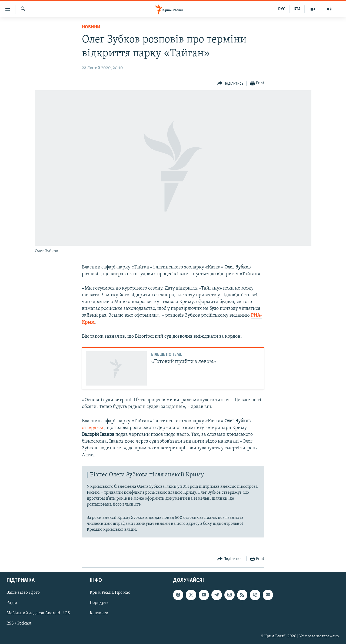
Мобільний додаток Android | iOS (38, 613)
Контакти (99, 613)
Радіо (12, 603)
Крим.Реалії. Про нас (110, 593)
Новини (91, 27)
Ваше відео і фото (23, 593)
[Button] (230, 83)
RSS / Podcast (19, 623)
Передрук (99, 603)
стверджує (93, 428)
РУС (282, 9)
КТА (297, 9)
